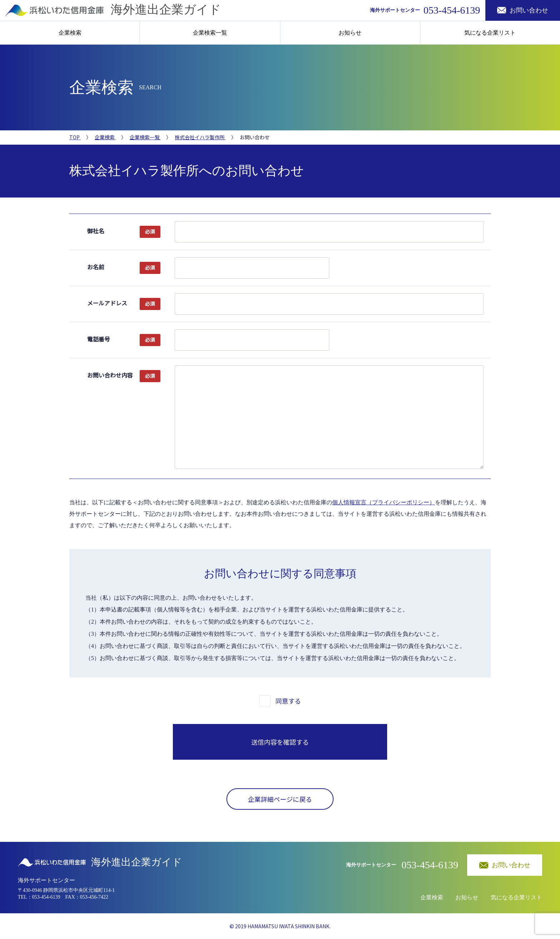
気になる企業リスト (490, 33)
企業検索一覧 (210, 33)
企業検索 (70, 33)
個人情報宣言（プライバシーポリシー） (384, 502)
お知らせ (350, 33)
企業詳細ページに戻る (280, 799)
